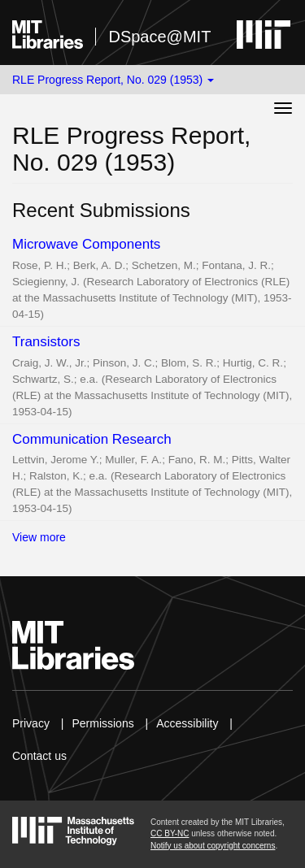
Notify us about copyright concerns (213, 846)
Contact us (39, 756)
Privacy (31, 723)
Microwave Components (86, 244)
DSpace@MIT (159, 37)
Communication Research (92, 439)
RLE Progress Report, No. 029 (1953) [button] (113, 80)
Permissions (102, 723)
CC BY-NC (170, 833)
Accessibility (187, 723)
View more (39, 537)
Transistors (46, 342)
